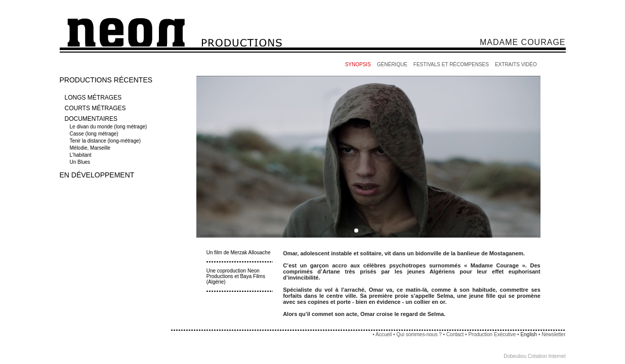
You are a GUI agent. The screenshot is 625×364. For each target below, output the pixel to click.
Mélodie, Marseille (91, 148)
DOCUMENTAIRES (91, 119)
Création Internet (547, 356)
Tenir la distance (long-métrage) (106, 141)
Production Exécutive (493, 334)
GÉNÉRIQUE (392, 64)
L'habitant (81, 155)
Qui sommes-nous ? (419, 334)
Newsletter (553, 334)
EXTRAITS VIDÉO (516, 64)
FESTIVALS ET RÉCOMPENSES (451, 64)
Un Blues (81, 162)
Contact (455, 334)
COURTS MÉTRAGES (95, 108)
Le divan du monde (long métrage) (109, 127)
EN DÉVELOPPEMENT (97, 175)
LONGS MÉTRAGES (93, 98)
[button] (356, 231)
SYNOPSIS (358, 64)
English (529, 334)
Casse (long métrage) (95, 134)
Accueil (384, 334)
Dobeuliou (515, 356)
